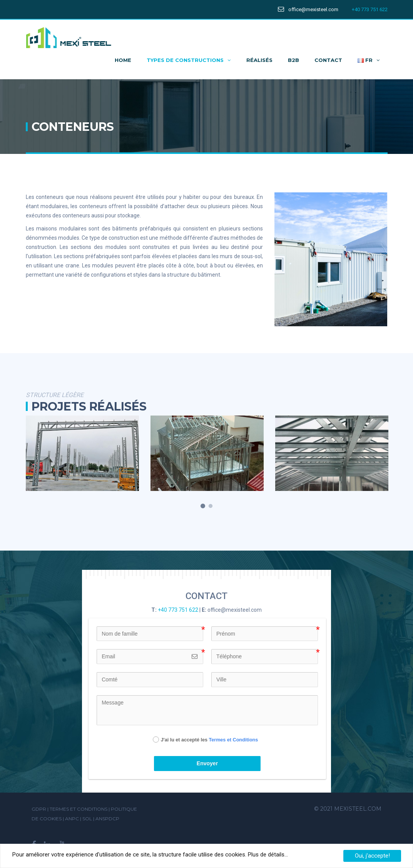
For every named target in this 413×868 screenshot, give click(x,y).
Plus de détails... (267, 855)
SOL (88, 819)
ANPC (73, 819)
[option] (82, 453)
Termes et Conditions (233, 740)
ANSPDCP (107, 819)
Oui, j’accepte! (372, 856)
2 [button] (211, 506)
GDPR (39, 809)
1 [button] (203, 506)
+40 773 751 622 (370, 9)
